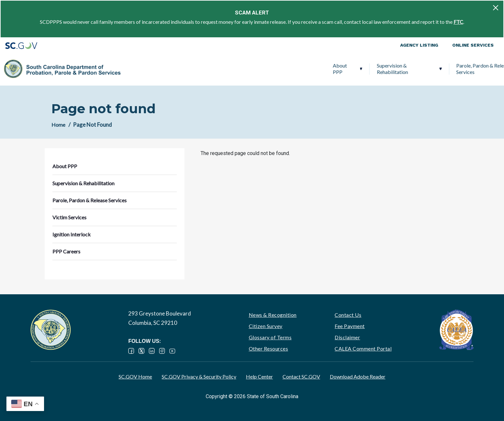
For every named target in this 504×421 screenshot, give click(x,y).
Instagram (162, 351)
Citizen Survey (266, 326)
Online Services (473, 45)
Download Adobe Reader (358, 376)
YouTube (172, 351)
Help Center (259, 376)
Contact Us (348, 315)
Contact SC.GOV (301, 376)
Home (58, 125)
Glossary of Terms (270, 337)
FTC (458, 22)
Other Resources (269, 348)
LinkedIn (152, 351)
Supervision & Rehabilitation (187, 69)
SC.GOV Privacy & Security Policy (199, 376)
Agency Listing (419, 45)
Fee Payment (350, 326)
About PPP (135, 69)
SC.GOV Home (135, 376)
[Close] (496, 8)
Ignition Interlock (405, 69)
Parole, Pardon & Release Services (279, 69)
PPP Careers (461, 69)
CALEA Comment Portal (363, 348)
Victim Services (351, 69)
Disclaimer (347, 337)
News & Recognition (273, 315)
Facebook (131, 351)
